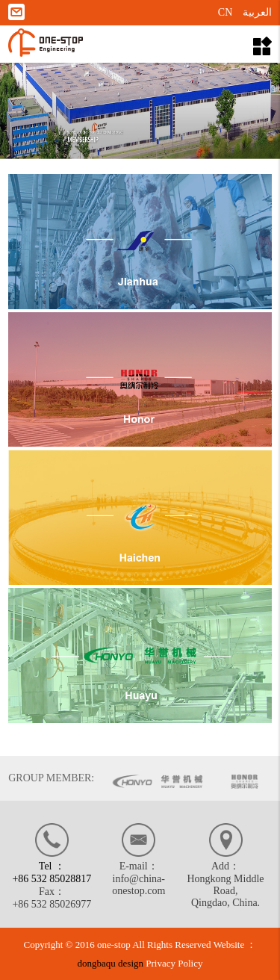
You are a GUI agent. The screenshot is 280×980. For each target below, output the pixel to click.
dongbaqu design (111, 963)
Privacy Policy (174, 963)
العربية (257, 12)
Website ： (235, 945)
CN (225, 12)
